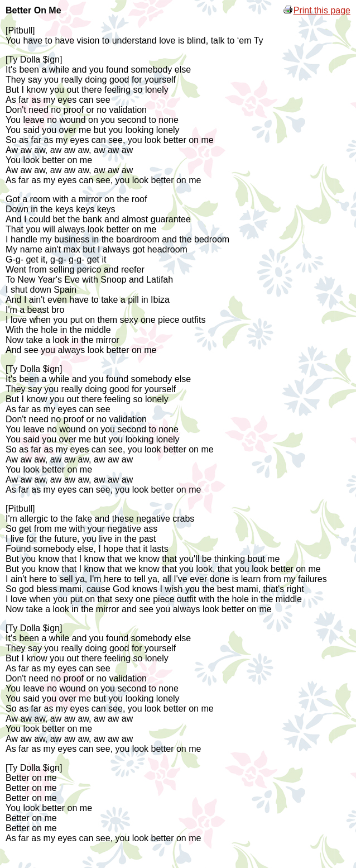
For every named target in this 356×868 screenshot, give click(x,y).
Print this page (316, 10)
